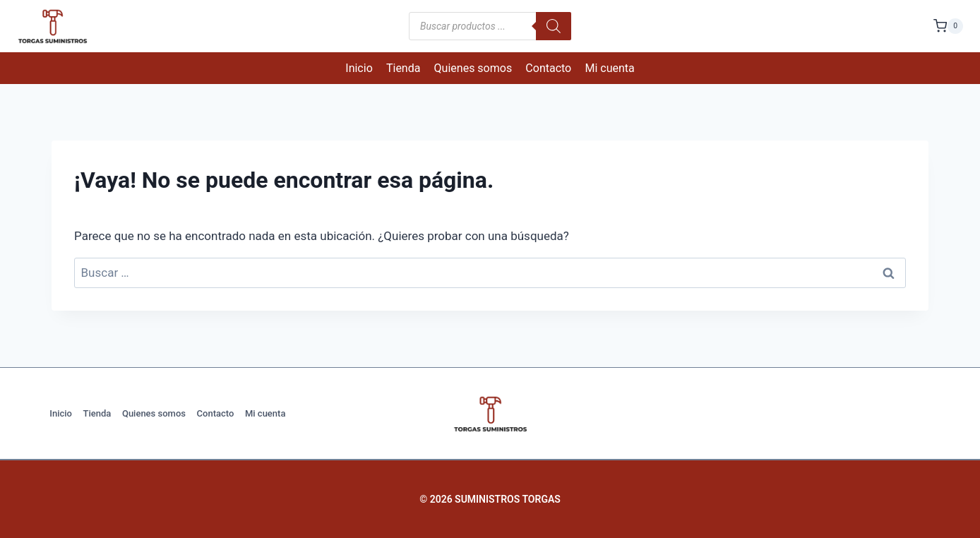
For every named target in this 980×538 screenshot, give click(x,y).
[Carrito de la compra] (948, 26)
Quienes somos (473, 68)
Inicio (359, 68)
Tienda (403, 68)
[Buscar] (554, 26)
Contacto (548, 68)
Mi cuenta (609, 68)
